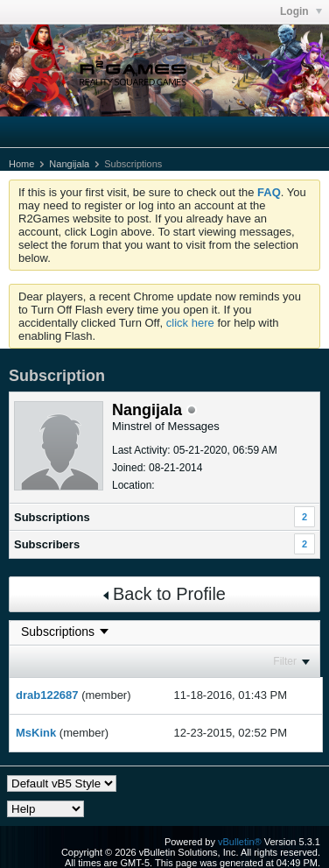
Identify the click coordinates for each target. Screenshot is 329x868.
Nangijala (69, 164)
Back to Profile (164, 594)
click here (190, 323)
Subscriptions (52, 517)
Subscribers (47, 544)
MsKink (36, 733)
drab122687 (47, 695)
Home (21, 164)
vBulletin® (240, 842)
